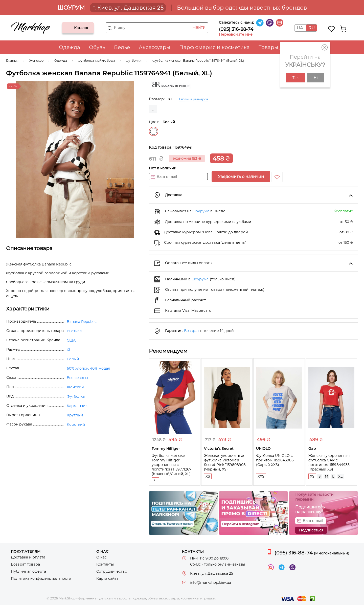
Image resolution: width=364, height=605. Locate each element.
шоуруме (200, 279)
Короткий (76, 424)
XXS (261, 476)
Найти (199, 27)
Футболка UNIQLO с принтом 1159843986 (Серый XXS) (275, 460)
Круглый (75, 415)
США (71, 340)
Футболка (76, 396)
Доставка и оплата (28, 557)
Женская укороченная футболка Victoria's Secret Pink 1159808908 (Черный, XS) (225, 462)
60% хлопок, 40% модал (88, 368)
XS (208, 476)
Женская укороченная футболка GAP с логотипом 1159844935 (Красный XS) (329, 462)
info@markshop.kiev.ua (210, 582)
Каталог (70, 28)
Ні (316, 78)
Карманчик (77, 406)
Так (295, 78)
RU (312, 28)
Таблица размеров (193, 99)
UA (300, 28)
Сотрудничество (112, 571)
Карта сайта (107, 578)
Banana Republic (82, 322)
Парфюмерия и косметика (214, 47)
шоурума (201, 211)
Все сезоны (77, 378)
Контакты (105, 564)
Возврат (192, 331)
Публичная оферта (28, 571)
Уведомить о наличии (241, 177)
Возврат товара (25, 564)
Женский (75, 387)
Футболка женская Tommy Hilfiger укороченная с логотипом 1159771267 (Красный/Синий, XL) (172, 465)
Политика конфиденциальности (41, 578)
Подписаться (311, 530)
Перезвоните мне (236, 34)
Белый (154, 131)
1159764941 (183, 147)
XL (155, 480)
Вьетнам (75, 331)
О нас (101, 557)
